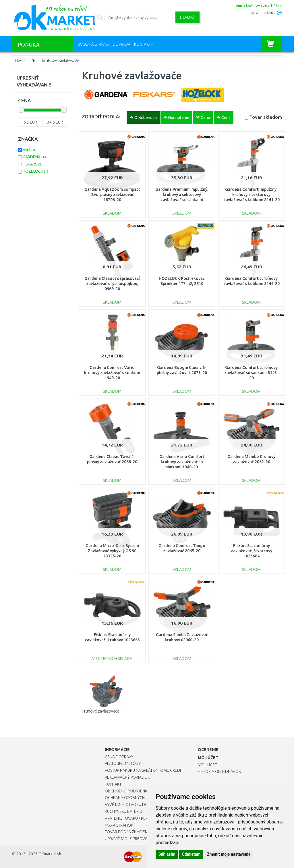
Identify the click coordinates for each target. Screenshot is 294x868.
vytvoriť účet (269, 6)
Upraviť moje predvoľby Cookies (138, 839)
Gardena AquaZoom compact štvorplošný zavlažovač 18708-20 (112, 195)
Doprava (121, 44)
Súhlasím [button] (167, 854)
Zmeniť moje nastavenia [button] (229, 854)
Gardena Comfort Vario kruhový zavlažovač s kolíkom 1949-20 (112, 373)
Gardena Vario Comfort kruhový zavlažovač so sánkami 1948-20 (182, 462)
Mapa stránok (119, 825)
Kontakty (143, 44)
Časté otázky (263, 13)
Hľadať (187, 17)
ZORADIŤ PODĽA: (101, 117)
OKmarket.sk (50, 854)
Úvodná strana (93, 44)
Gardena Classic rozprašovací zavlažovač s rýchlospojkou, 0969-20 (112, 284)
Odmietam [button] (191, 854)
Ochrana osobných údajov (133, 798)
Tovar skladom (266, 117)
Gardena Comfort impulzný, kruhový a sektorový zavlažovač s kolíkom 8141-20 (252, 195)
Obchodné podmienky (127, 791)
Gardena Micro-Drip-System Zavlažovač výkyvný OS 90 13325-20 (112, 551)
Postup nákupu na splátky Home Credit (144, 770)
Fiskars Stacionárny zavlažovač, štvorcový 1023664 (252, 551)
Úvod (20, 61)
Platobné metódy (123, 763)
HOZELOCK (35, 171)
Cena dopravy (119, 757)
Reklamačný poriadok (127, 777)
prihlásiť (244, 6)
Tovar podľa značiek (126, 832)
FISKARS (33, 164)
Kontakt (113, 784)
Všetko (29, 150)
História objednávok (219, 771)
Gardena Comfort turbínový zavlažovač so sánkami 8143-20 (251, 373)
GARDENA (35, 157)
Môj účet (207, 765)
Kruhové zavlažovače (61, 61)
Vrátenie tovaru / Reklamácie (135, 818)
